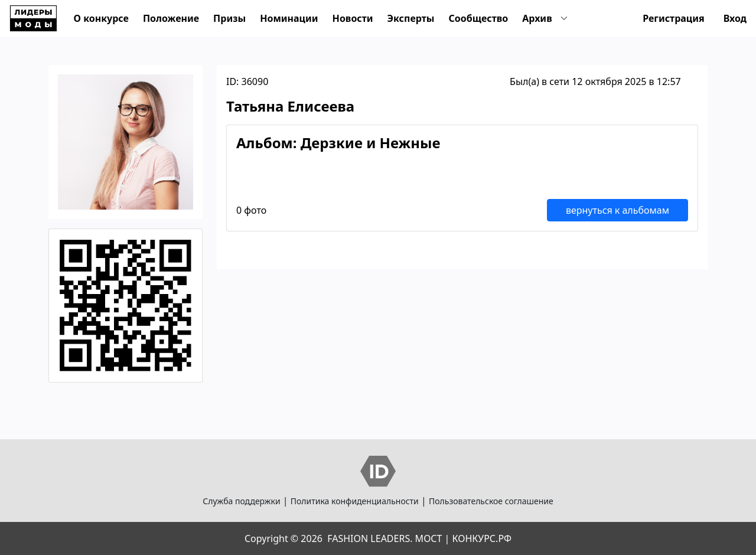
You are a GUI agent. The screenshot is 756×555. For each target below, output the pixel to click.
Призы (229, 18)
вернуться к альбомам (617, 210)
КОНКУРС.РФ (482, 538)
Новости (353, 18)
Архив (537, 18)
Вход (735, 18)
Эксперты (411, 18)
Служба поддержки (241, 501)
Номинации (289, 18)
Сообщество (478, 18)
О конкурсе (101, 18)
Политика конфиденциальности (355, 501)
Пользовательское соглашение (491, 501)
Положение (171, 18)
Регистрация (674, 18)
